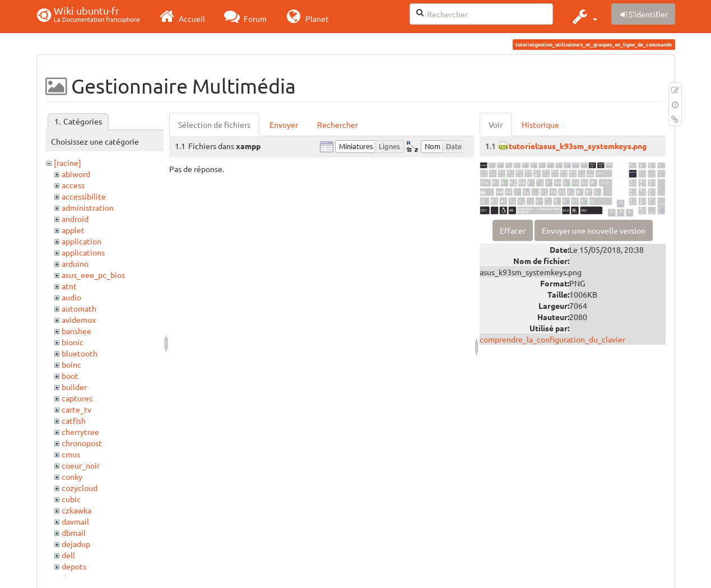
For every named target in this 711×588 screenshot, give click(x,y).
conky (72, 476)
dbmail (74, 533)
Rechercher (338, 124)
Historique (540, 124)
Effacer (513, 230)
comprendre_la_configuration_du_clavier (552, 339)
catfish (74, 420)
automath (79, 308)
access (73, 185)
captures (77, 398)
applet (73, 230)
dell (68, 555)
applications (83, 252)
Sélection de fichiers (214, 124)
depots (74, 566)
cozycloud (80, 488)
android (75, 219)
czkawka (76, 510)
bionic (73, 342)
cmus (71, 454)
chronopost (82, 443)
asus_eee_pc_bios (93, 275)
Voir (496, 124)
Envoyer (284, 124)
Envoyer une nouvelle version (594, 230)
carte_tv (76, 409)
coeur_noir (81, 465)
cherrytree (80, 432)
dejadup (76, 544)
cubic (71, 499)
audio (71, 297)
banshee (76, 331)
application (82, 241)
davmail (75, 521)
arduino (75, 263)
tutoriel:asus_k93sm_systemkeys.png (578, 146)
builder (74, 387)
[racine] (68, 163)
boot (70, 376)
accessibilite (84, 196)
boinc (71, 364)
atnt (69, 286)
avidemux (79, 320)
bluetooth (80, 353)
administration (88, 207)
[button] (584, 16)
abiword (76, 174)
